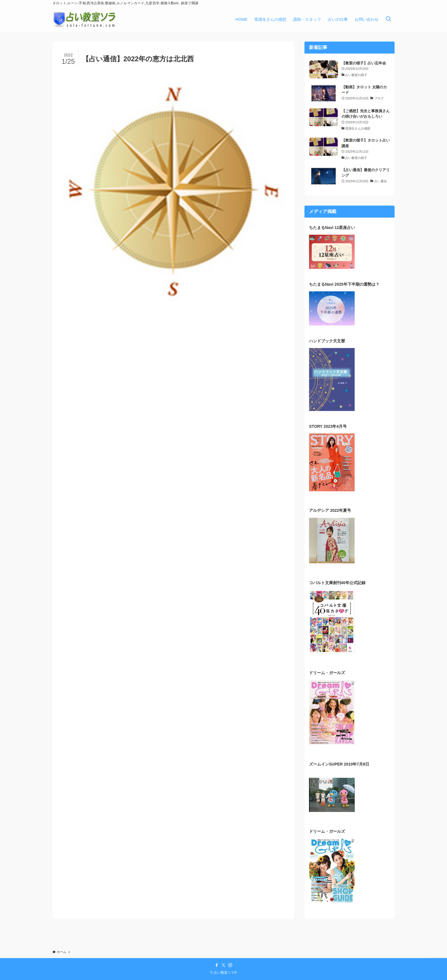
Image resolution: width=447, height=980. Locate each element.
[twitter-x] (223, 965)
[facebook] (217, 965)
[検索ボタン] (388, 19)
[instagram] (230, 965)
